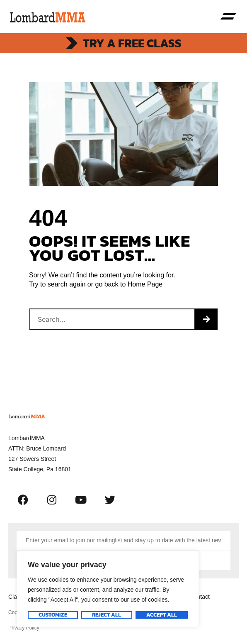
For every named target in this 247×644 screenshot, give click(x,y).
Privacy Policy (24, 628)
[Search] (206, 319)
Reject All (107, 615)
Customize (53, 615)
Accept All (162, 615)
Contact (200, 597)
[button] (229, 17)
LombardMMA (27, 438)
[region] (108, 589)
